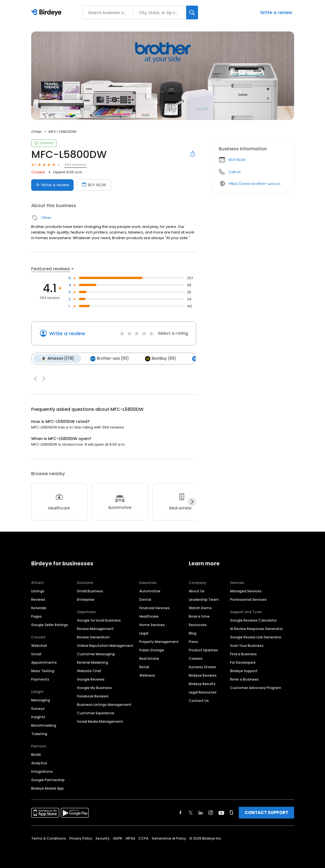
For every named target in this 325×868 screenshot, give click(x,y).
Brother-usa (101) (109, 359)
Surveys (38, 709)
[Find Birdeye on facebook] (181, 813)
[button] (35, 379)
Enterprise (86, 600)
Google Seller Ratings (50, 625)
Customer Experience (96, 713)
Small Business (90, 591)
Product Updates (203, 650)
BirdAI (36, 755)
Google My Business (94, 688)
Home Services (152, 625)
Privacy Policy (81, 838)
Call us (235, 172)
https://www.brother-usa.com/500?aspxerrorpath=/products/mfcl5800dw (257, 184)
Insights (38, 717)
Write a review (276, 13)
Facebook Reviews (93, 696)
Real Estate (149, 659)
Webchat (39, 646)
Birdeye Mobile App (47, 788)
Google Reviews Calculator (253, 620)
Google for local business (99, 620)
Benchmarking (44, 725)
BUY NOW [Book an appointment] (94, 185)
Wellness (147, 675)
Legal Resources (203, 692)
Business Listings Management (104, 705)
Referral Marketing (93, 662)
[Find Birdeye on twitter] (191, 813)
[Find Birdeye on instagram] (211, 813)
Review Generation (93, 637)
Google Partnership (48, 780)
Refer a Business (244, 679)
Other (37, 132)
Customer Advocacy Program (256, 688)
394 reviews (75, 165)
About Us (197, 591)
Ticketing (39, 734)
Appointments (44, 662)
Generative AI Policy (169, 838)
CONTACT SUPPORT (266, 813)
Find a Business (243, 654)
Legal (144, 633)
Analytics (39, 763)
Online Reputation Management (105, 646)
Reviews (38, 600)
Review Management (95, 629)
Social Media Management (100, 721)
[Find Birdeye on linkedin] (201, 813)
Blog (193, 633)
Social (36, 654)
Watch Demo (200, 608)
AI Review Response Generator (256, 629)
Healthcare (149, 616)
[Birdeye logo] (47, 13)
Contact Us (199, 701)
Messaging (41, 700)
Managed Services (246, 591)
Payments (40, 679)
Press (193, 642)
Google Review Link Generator (256, 637)
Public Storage (152, 650)
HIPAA (130, 838)
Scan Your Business (247, 646)
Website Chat (89, 671)
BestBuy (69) (160, 359)
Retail (144, 667)
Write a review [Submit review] (52, 185)
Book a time (199, 616)
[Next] (192, 502)
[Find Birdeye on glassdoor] (231, 813)
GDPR (118, 838)
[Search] (192, 13)
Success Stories (202, 667)
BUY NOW (237, 160)
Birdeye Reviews (203, 675)
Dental (145, 600)
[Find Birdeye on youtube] (221, 813)
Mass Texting (43, 671)
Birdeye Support (244, 671)
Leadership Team (204, 600)
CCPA (143, 838)
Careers (196, 659)
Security (103, 838)
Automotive (150, 591)
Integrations (42, 771)
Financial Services (154, 608)
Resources (198, 625)
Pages (37, 616)
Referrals (39, 608)
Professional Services (248, 600)
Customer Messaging (96, 654)
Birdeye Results (202, 684)
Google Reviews (91, 679)
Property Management (159, 642)
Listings (38, 591)
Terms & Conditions (49, 838)
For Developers (243, 662)
